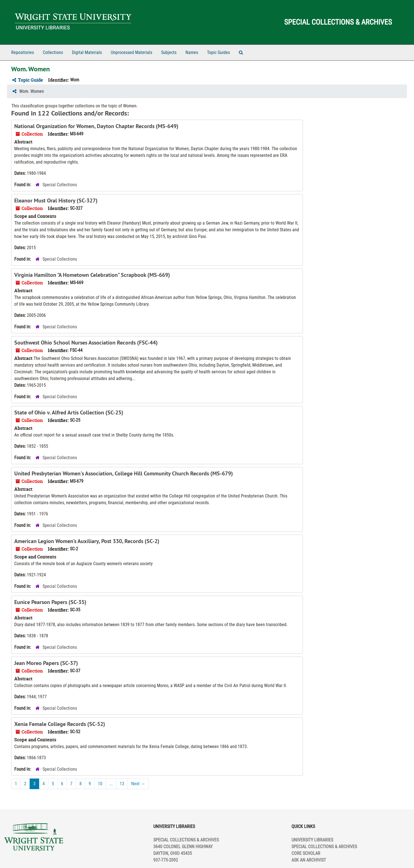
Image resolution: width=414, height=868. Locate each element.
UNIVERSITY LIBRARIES (312, 840)
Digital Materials (87, 52)
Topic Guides (218, 52)
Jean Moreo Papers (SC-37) (46, 663)
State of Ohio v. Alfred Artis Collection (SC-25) (69, 412)
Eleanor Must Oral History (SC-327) (56, 201)
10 (100, 784)
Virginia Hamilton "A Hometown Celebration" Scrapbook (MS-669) (92, 275)
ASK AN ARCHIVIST (309, 860)
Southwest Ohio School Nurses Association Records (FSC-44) (86, 343)
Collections (53, 52)
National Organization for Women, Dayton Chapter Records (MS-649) (96, 126)
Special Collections (60, 185)
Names (192, 52)
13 (122, 784)
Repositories (23, 52)
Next (138, 784)
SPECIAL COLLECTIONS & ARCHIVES (324, 847)
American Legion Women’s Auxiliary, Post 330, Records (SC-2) (87, 541)
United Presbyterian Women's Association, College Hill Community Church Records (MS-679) (124, 473)
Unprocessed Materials (131, 52)
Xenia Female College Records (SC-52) (60, 724)
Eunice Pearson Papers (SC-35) (50, 602)
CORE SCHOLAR (306, 853)
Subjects (169, 52)
